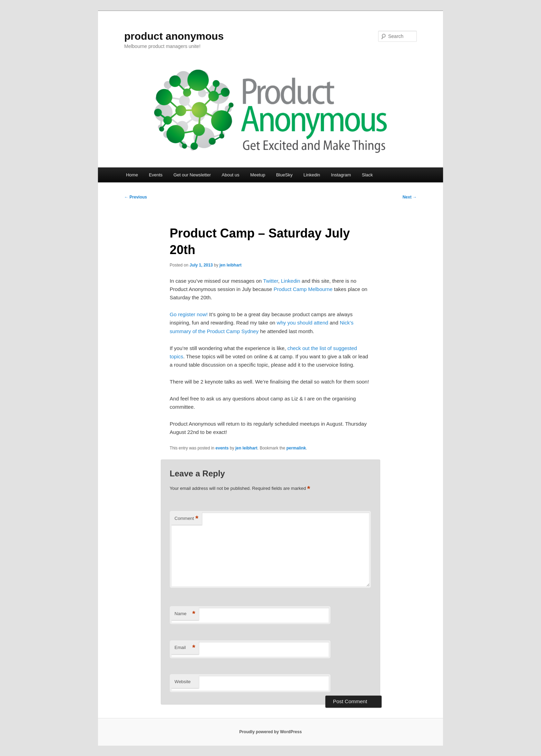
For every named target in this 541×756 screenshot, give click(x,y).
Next (410, 197)
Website (183, 682)
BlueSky (284, 175)
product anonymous (174, 36)
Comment (186, 519)
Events (156, 175)
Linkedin (312, 175)
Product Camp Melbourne (303, 289)
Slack (367, 175)
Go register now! (189, 314)
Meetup (258, 175)
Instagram (341, 175)
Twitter (271, 281)
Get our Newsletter (192, 175)
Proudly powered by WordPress (270, 732)
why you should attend (302, 323)
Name (185, 614)
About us (231, 175)
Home (132, 175)
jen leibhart (230, 265)
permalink (296, 448)
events (222, 448)
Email (185, 648)
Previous (136, 197)
